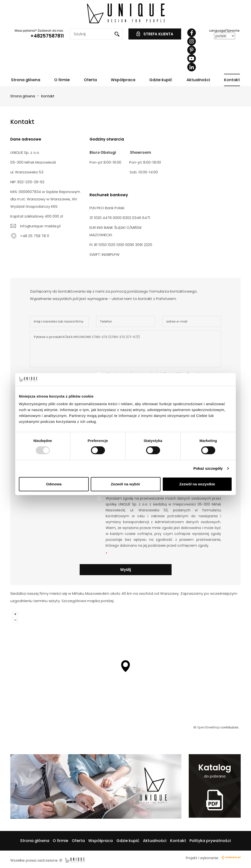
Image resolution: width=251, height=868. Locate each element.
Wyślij (125, 570)
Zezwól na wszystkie (197, 484)
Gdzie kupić (161, 80)
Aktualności (198, 80)
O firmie (62, 80)
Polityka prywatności (210, 841)
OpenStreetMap (208, 727)
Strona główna (26, 80)
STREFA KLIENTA (155, 34)
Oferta (90, 80)
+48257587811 (47, 36)
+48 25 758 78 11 (35, 236)
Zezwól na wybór (125, 484)
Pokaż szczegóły (208, 468)
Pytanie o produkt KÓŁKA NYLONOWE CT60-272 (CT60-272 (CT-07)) (125, 349)
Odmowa (54, 484)
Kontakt (232, 80)
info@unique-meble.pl (40, 226)
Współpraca (123, 80)
